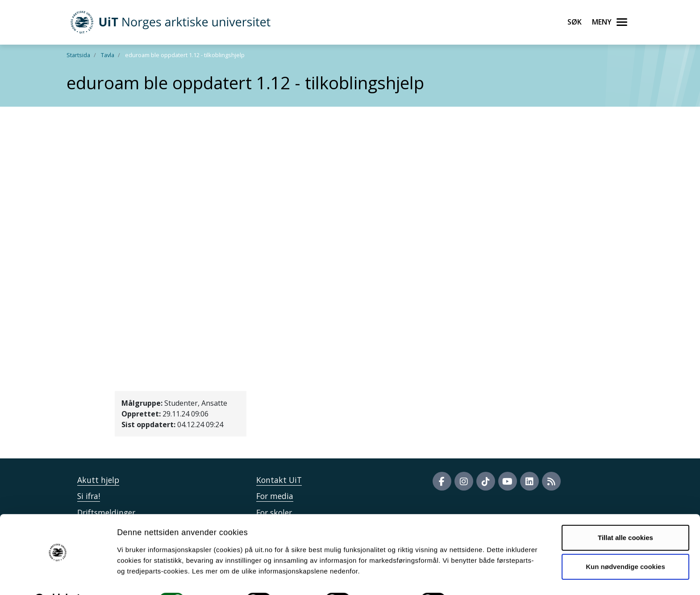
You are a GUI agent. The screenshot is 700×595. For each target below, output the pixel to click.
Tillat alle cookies (625, 515)
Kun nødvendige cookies (625, 544)
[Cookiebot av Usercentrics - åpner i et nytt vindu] (58, 578)
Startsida (78, 55)
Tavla (108, 55)
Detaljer (475, 577)
